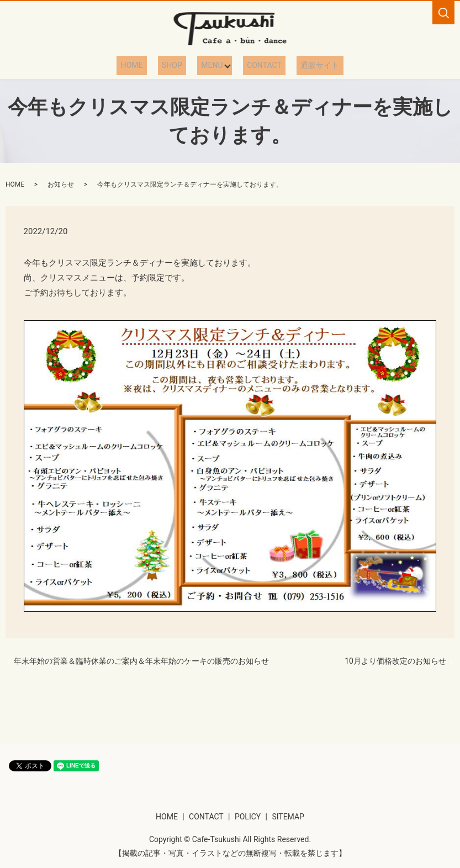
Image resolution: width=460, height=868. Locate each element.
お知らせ (61, 184)
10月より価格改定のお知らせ (395, 660)
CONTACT (259, 65)
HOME (145, 65)
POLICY (248, 816)
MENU (209, 65)
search (443, 13)
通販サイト (306, 65)
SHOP (178, 65)
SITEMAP (288, 816)
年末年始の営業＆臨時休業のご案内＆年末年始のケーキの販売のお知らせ (141, 660)
